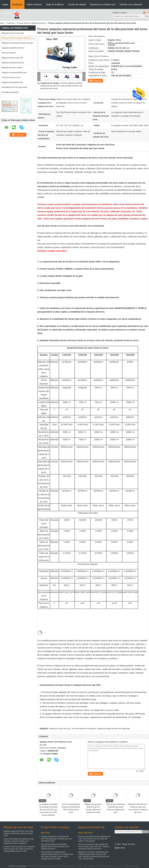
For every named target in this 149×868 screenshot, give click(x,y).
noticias (6, 13)
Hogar (5, 4)
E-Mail (118, 844)
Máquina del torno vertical (12, 68)
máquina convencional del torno (14, 73)
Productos (17, 4)
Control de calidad (77, 4)
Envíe (146, 832)
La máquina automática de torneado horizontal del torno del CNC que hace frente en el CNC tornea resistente (48, 810)
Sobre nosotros (34, 4)
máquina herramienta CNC (12, 82)
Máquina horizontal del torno (13, 63)
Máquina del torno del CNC (12, 58)
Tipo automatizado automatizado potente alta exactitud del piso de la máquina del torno (55, 847)
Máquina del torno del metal (13, 33)
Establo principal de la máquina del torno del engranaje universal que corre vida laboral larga (57, 839)
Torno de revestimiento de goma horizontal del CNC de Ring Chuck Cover (71, 808)
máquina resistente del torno (13, 48)
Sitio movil (120, 848)
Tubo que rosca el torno (11, 77)
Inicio (2, 23)
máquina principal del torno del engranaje (113, 729)
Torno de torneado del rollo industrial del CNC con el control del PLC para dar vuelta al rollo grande (94, 839)
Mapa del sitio (128, 844)
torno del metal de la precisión (84, 729)
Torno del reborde (9, 53)
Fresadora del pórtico (10, 92)
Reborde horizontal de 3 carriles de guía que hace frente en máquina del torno (138, 808)
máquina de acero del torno (60, 729)
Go (147, 16)
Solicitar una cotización (131, 4)
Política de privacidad (17, 866)
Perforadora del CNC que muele (14, 87)
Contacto (97, 81)
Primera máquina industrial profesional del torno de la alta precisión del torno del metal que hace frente (61, 86)
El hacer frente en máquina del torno (31, 23)
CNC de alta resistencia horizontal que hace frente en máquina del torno (115, 808)
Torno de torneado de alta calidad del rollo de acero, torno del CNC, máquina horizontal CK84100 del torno (94, 847)
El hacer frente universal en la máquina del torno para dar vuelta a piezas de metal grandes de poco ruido (19, 849)
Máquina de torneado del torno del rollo (17, 43)
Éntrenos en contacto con (103, 4)
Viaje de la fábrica (55, 4)
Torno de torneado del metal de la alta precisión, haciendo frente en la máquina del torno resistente (19, 841)
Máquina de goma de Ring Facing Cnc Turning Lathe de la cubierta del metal (93, 808)
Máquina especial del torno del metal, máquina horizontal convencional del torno (19, 833)
